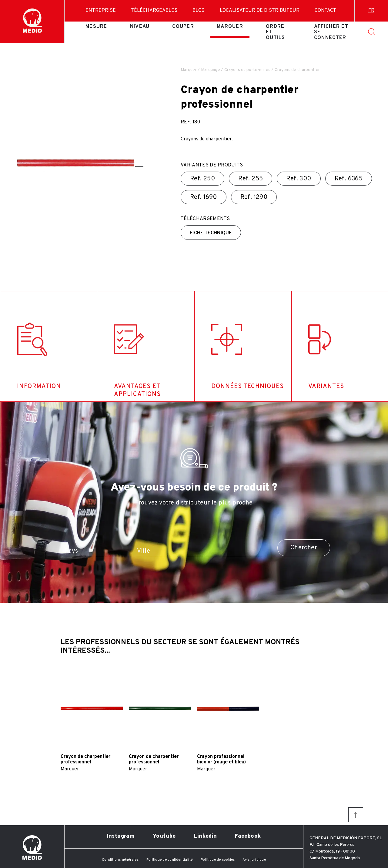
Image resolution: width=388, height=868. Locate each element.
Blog (199, 11)
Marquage (211, 70)
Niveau (140, 27)
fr (371, 11)
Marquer (230, 27)
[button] (137, 160)
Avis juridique (254, 860)
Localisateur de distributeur (260, 11)
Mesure (96, 27)
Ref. (202, 179)
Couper (183, 27)
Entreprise (101, 11)
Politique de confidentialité (170, 860)
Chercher (304, 548)
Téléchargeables (154, 11)
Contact (325, 11)
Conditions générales (120, 860)
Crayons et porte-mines (247, 70)
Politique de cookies (218, 860)
